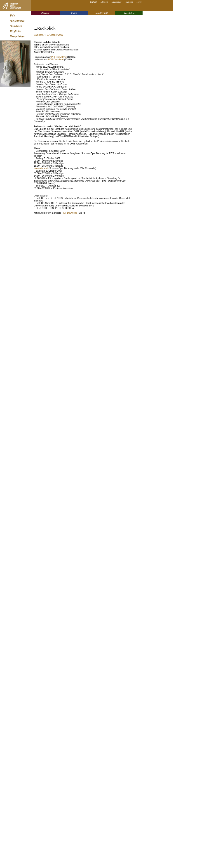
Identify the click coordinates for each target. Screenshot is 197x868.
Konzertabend (41, 168)
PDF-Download (59, 57)
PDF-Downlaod (56, 60)
